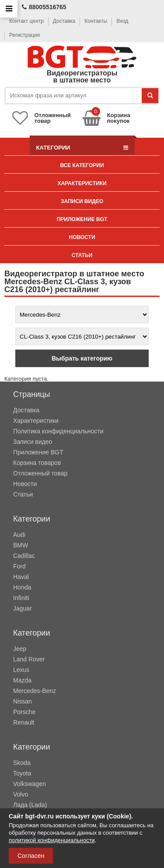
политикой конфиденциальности (52, 840)
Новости (82, 237)
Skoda (22, 763)
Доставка (64, 21)
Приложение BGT (82, 219)
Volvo (21, 794)
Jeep (20, 649)
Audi (19, 535)
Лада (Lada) (30, 805)
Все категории (82, 165)
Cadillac (24, 556)
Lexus (21, 670)
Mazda (22, 680)
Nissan (23, 701)
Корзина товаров (37, 463)
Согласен (31, 856)
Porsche (24, 712)
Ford (19, 566)
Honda (22, 587)
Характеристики (82, 183)
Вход (122, 21)
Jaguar (23, 608)
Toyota (22, 773)
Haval (21, 577)
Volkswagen (30, 784)
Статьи (82, 255)
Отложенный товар (40, 473)
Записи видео (82, 201)
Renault (24, 722)
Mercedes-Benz (35, 691)
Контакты (96, 21)
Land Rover (29, 659)
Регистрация (24, 35)
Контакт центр (26, 21)
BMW (21, 545)
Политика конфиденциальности (58, 431)
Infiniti (21, 598)
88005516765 (44, 7)
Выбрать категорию (82, 358)
